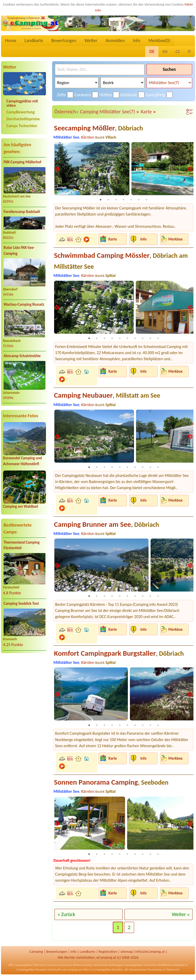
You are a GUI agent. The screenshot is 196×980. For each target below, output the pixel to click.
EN (165, 52)
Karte (149, 112)
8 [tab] (143, 339)
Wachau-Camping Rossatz (24, 304)
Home (11, 41)
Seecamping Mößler (99, 128)
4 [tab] (124, 200)
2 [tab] (108, 200)
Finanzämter (155, 972)
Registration (108, 954)
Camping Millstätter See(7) (110, 112)
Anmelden (115, 41)
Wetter (91, 41)
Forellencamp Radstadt (22, 212)
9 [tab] (150, 339)
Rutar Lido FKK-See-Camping (19, 251)
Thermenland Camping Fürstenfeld (22, 545)
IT (189, 52)
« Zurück (66, 916)
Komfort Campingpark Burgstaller (119, 655)
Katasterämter (138, 972)
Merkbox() (159, 41)
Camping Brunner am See (107, 525)
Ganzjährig (155, 95)
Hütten (106, 95)
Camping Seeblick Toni (21, 603)
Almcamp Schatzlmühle (22, 356)
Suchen (169, 69)
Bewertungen (64, 41)
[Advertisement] (24, 697)
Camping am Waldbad (21, 506)
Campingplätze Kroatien (108, 972)
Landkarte (34, 41)
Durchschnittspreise (23, 119)
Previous (57, 170)
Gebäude (129, 95)
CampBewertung (21, 112)
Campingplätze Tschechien (140, 967)
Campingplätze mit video (22, 103)
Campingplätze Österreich (30, 967)
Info (137, 41)
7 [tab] (146, 200)
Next (190, 170)
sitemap (127, 954)
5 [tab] (131, 200)
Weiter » (181, 916)
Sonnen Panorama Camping (111, 784)
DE (152, 51)
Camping (36, 954)
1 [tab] (101, 200)
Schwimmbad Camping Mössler (121, 261)
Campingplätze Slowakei (32, 972)
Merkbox (176, 239)
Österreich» (66, 112)
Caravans (83, 95)
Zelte (62, 95)
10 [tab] (158, 339)
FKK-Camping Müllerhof (22, 162)
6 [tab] (139, 200)
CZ (178, 52)
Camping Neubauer (107, 396)
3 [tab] (116, 200)
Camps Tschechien (22, 126)
